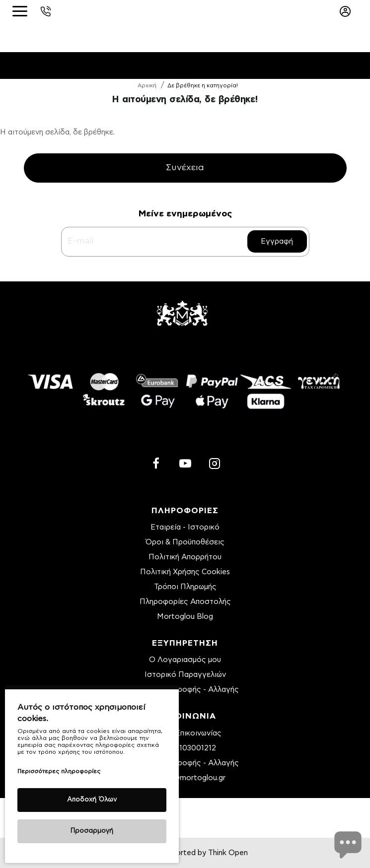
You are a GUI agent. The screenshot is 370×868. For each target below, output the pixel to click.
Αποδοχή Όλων (92, 800)
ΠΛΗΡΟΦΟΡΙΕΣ (185, 511)
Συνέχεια (185, 168)
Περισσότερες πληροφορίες (59, 771)
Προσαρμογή (92, 831)
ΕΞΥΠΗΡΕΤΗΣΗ (185, 643)
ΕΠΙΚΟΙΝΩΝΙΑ (185, 716)
